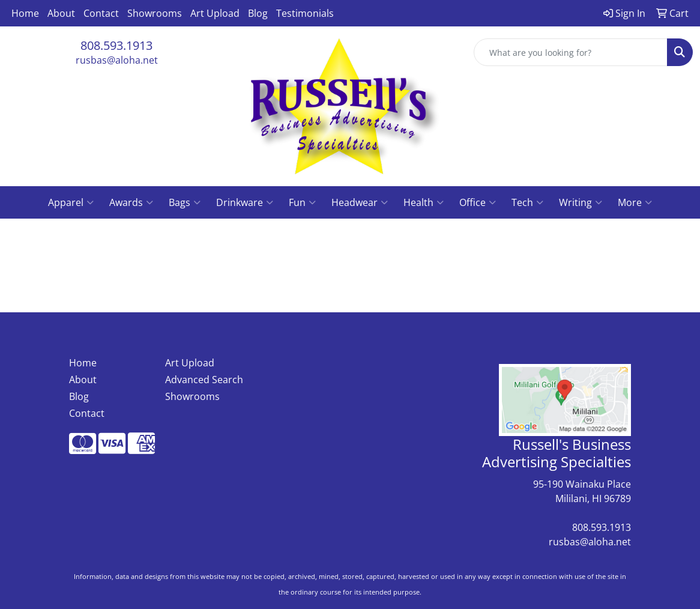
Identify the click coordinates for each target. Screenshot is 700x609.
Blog (258, 13)
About (61, 13)
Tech (527, 202)
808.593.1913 (116, 45)
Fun (302, 202)
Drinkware (245, 202)
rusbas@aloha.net (117, 60)
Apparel (71, 202)
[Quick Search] (571, 52)
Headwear (360, 202)
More (635, 202)
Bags (185, 202)
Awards (131, 202)
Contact (101, 13)
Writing (581, 202)
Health (424, 202)
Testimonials (305, 13)
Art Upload (215, 13)
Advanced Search (204, 380)
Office (478, 202)
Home (25, 13)
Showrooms (155, 13)
